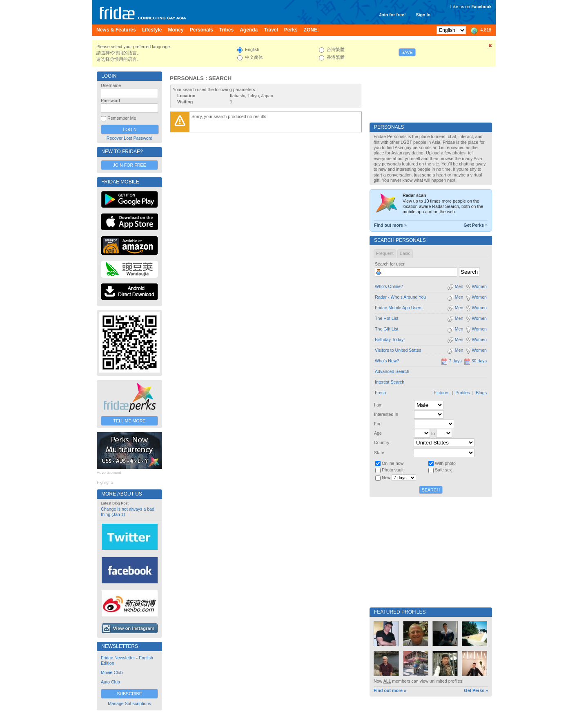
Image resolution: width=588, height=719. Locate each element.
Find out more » (390, 225)
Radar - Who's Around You (400, 297)
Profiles (463, 393)
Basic (405, 253)
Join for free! (392, 15)
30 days (475, 361)
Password (110, 100)
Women (476, 286)
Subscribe (129, 694)
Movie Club (112, 672)
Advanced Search (392, 371)
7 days (451, 361)
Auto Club (110, 682)
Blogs (481, 393)
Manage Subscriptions (129, 703)
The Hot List (386, 318)
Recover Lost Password (130, 138)
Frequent (385, 253)
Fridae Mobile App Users (399, 308)
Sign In (423, 15)
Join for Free (129, 165)
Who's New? (387, 361)
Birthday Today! (390, 339)
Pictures (442, 393)
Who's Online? (389, 286)
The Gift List (386, 329)
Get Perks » (476, 225)
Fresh (380, 393)
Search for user (390, 264)
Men (455, 286)
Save (407, 52)
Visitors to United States (398, 350)
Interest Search (390, 382)
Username (111, 85)
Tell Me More (130, 421)
